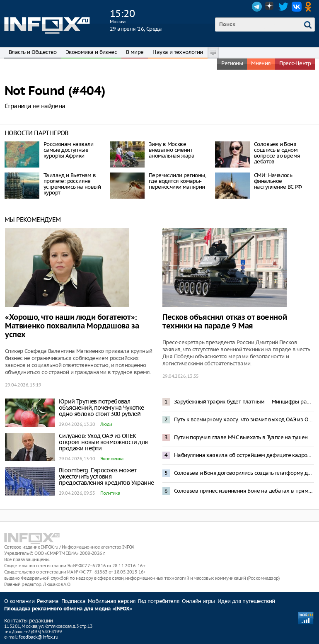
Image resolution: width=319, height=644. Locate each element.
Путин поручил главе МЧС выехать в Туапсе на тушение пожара (244, 437)
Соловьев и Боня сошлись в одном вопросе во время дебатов (277, 153)
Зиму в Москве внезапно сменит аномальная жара (172, 150)
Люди (106, 424)
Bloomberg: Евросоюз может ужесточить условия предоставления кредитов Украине (106, 476)
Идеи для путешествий (246, 601)
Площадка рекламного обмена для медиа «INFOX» (68, 609)
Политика (110, 493)
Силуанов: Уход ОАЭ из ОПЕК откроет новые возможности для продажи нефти (103, 442)
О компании (19, 601)
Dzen (270, 7)
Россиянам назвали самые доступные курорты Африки (69, 150)
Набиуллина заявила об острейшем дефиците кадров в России (244, 455)
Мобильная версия (112, 601)
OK (310, 7)
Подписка (73, 601)
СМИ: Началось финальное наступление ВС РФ (278, 181)
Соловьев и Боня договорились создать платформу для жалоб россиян (244, 473)
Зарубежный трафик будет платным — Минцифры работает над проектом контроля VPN (244, 402)
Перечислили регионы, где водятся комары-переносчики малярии (177, 181)
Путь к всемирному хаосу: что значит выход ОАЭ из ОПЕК (244, 419)
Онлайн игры (198, 601)
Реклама (48, 601)
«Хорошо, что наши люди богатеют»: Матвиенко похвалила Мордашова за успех (72, 326)
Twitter (283, 7)
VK (297, 7)
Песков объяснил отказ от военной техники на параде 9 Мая (225, 322)
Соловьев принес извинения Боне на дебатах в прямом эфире (244, 491)
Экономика (112, 459)
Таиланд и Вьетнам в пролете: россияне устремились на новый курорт (72, 184)
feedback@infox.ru (38, 637)
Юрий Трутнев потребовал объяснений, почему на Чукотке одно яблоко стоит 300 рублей (101, 408)
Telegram (257, 7)
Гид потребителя (159, 601)
